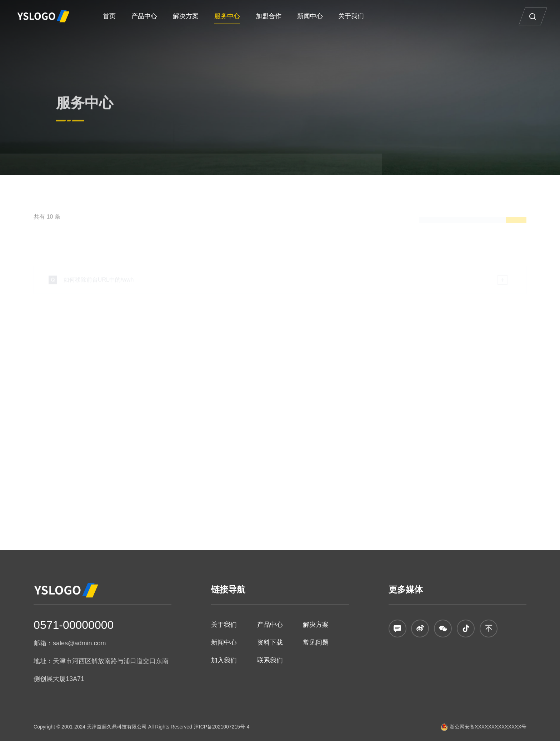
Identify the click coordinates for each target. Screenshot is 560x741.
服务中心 (227, 16)
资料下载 (270, 642)
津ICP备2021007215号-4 (222, 727)
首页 (109, 16)
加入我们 (224, 660)
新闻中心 (310, 16)
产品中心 (144, 16)
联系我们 (270, 660)
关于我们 (351, 16)
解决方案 (186, 16)
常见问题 (316, 642)
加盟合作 (269, 16)
